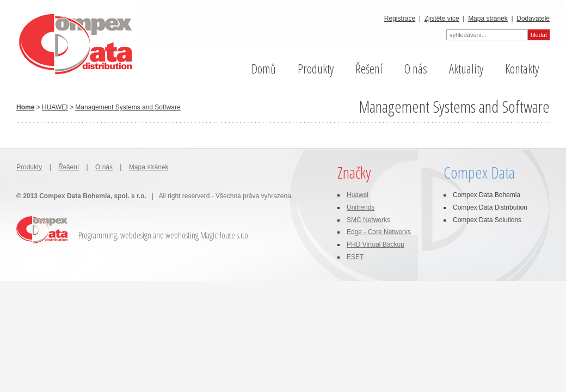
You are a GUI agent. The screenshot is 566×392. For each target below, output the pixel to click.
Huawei (358, 195)
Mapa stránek (488, 19)
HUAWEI (55, 107)
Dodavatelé (533, 19)
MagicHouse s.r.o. (225, 235)
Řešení (369, 69)
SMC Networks (368, 220)
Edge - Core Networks (379, 232)
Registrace (400, 19)
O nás (416, 69)
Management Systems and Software (128, 107)
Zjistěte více (442, 19)
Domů (264, 69)
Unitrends (361, 207)
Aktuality (466, 69)
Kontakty (522, 69)
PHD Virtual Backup (376, 244)
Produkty (316, 69)
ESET (355, 257)
